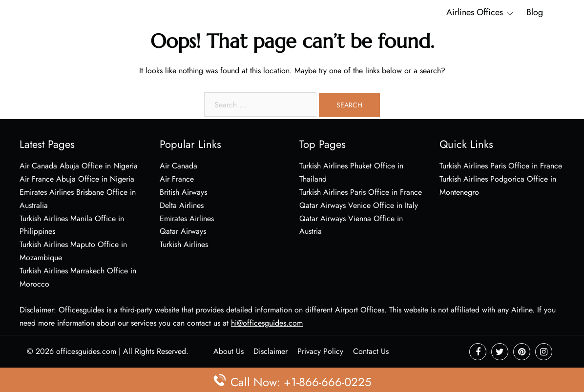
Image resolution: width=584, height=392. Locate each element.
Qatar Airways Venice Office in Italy (359, 205)
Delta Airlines (182, 205)
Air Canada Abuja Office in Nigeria (79, 166)
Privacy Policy (320, 351)
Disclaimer (271, 351)
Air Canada (178, 166)
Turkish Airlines (184, 244)
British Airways (183, 192)
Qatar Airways (183, 231)
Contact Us (371, 351)
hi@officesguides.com (267, 323)
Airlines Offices (475, 12)
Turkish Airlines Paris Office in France (361, 192)
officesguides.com (86, 351)
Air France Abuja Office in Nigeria (77, 179)
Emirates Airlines (187, 218)
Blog (535, 12)
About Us (229, 351)
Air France (177, 179)
